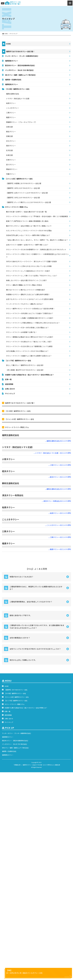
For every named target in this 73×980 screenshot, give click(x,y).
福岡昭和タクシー (12, 84)
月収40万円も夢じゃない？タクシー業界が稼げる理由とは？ (28, 235)
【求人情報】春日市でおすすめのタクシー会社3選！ (25, 370)
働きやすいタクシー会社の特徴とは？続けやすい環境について (29, 226)
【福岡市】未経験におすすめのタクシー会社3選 (24, 183)
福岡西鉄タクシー (12, 61)
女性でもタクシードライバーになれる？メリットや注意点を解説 (30, 299)
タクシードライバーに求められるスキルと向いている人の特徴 (29, 266)
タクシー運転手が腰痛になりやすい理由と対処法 (24, 285)
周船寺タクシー (12, 169)
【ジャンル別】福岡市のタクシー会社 (19, 179)
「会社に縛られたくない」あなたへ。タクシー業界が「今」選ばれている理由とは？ (37, 240)
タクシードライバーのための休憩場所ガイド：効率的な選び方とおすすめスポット (36, 249)
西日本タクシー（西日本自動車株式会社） (21, 65)
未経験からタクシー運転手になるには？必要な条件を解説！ (28, 294)
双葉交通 (9, 136)
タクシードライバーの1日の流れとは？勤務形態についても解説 (29, 346)
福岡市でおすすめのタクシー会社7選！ (20, 51)
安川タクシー (11, 165)
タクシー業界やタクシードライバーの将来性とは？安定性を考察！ (30, 309)
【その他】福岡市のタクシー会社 (17, 89)
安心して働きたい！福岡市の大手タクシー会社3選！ (25, 365)
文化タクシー (11, 141)
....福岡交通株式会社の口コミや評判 (58, 441)
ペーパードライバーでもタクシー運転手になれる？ (25, 304)
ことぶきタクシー (13, 108)
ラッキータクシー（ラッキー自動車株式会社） (22, 56)
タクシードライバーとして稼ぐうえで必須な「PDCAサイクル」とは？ (32, 276)
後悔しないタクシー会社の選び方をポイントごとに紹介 (26, 280)
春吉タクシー (11, 132)
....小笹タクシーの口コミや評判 (60, 465)
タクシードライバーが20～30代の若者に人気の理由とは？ (27, 328)
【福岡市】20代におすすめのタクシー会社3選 (23, 188)
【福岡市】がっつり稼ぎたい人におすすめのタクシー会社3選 (28, 202)
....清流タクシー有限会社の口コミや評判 (56, 501)
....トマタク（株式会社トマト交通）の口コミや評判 (52, 453)
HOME (8, 44)
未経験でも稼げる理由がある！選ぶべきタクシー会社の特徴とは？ (29, 375)
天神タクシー (11, 160)
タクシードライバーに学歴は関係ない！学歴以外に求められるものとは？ (33, 323)
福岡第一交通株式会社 (13, 80)
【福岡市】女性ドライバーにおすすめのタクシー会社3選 (27, 193)
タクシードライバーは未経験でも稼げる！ (22, 332)
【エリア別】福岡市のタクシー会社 (18, 361)
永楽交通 (9, 155)
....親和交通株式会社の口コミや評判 (58, 489)
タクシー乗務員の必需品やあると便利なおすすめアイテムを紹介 (30, 337)
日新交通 (9, 127)
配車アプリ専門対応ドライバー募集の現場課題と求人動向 (27, 221)
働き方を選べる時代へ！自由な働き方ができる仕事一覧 (26, 212)
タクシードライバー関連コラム (16, 207)
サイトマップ (10, 394)
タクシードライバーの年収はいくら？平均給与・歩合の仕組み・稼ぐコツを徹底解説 (37, 216)
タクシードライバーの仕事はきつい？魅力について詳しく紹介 (29, 342)
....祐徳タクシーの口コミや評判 (60, 513)
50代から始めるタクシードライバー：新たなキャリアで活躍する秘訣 (31, 261)
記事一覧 (8, 379)
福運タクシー (11, 117)
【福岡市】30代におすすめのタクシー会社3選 (23, 198)
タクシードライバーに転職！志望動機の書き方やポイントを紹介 (30, 318)
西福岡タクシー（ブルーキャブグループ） (21, 122)
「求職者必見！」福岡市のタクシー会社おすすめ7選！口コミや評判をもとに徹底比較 (36, 765)
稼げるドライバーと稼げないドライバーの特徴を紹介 (26, 290)
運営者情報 (9, 384)
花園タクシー (11, 174)
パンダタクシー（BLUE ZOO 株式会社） (20, 70)
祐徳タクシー (11, 103)
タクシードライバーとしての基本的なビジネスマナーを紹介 (28, 271)
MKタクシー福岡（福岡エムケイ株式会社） (21, 75)
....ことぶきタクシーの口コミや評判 (58, 525)
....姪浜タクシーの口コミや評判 (60, 477)
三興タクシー (11, 113)
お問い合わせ (10, 389)
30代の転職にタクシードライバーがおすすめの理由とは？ (27, 351)
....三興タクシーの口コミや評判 (60, 537)
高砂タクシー (11, 146)
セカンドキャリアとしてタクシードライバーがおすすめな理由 (29, 231)
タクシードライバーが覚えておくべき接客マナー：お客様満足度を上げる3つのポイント (37, 255)
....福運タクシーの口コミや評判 (60, 549)
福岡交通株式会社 (13, 94)
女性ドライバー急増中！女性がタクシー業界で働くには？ (27, 245)
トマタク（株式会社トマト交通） (18, 99)
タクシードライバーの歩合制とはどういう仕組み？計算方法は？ (30, 313)
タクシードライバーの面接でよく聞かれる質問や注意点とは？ (29, 356)
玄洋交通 (9, 150)
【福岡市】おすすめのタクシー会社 (16, 690)
